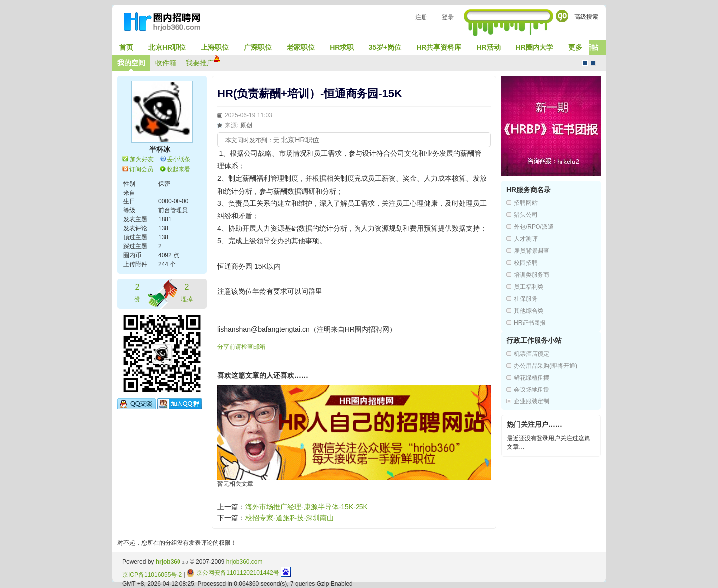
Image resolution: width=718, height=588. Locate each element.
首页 (126, 47)
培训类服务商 (532, 275)
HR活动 (488, 47)
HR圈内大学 (535, 47)
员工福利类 (529, 287)
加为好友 (142, 159)
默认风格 (585, 63)
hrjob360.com (245, 562)
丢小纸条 (179, 159)
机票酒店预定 (532, 354)
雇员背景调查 (532, 251)
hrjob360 (168, 562)
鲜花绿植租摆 (532, 378)
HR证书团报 (530, 323)
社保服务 (526, 299)
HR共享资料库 (439, 47)
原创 (246, 125)
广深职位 (258, 47)
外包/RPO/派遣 (534, 227)
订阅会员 (141, 169)
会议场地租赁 (532, 390)
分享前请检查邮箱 (241, 347)
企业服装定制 (532, 401)
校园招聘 (526, 263)
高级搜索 (586, 17)
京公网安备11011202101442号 (233, 573)
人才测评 (526, 239)
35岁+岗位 (385, 47)
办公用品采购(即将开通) (545, 366)
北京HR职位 (167, 47)
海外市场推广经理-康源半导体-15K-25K (307, 507)
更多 (575, 47)
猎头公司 (526, 215)
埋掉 (187, 292)
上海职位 (215, 47)
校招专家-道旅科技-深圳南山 (289, 518)
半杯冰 (160, 149)
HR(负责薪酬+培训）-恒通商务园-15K (310, 94)
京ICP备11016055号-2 (152, 575)
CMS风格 (593, 63)
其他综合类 (529, 311)
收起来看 (179, 169)
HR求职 (342, 47)
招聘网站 (526, 203)
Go (562, 16)
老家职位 (301, 47)
